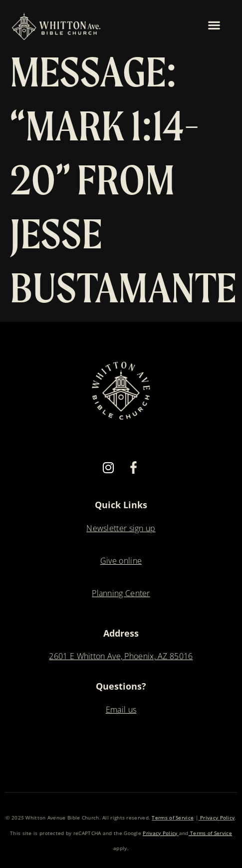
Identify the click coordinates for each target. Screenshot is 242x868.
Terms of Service (173, 818)
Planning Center (121, 593)
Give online (121, 561)
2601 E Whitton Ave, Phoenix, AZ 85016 (121, 656)
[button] (214, 25)
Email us (121, 710)
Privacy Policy (217, 818)
